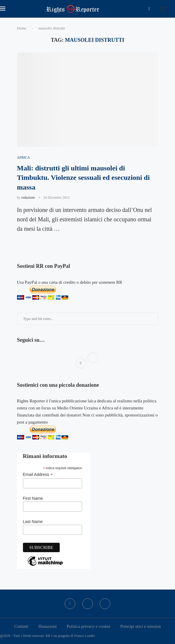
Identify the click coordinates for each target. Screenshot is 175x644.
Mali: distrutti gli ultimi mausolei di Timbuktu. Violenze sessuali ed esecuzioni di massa (84, 178)
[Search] (172, 9)
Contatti (21, 626)
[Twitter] (88, 604)
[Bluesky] (105, 604)
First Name (33, 498)
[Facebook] (149, 9)
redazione (28, 197)
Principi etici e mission (141, 626)
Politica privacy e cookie (88, 626)
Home (22, 28)
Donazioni (47, 626)
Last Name (33, 522)
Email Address (38, 475)
